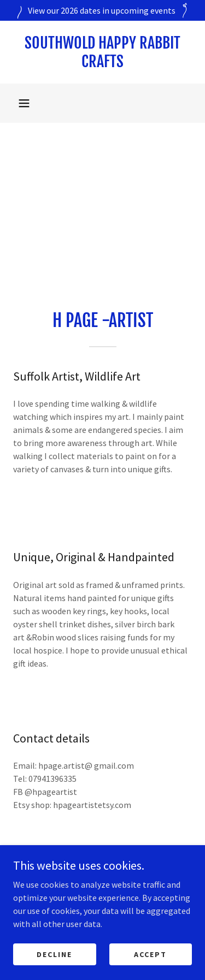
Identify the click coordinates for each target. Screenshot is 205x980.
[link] (102, 52)
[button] (24, 103)
